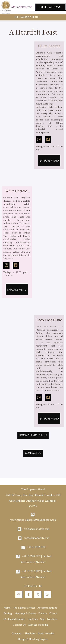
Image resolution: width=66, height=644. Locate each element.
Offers (53, 614)
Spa (42, 619)
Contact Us (19, 625)
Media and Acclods (14, 619)
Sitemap (17, 634)
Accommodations (47, 608)
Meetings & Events (25, 614)
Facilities (33, 619)
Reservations (51, 7)
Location (52, 619)
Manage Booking (38, 625)
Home (7, 608)
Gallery (43, 614)
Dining (8, 614)
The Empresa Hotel (27, 17)
